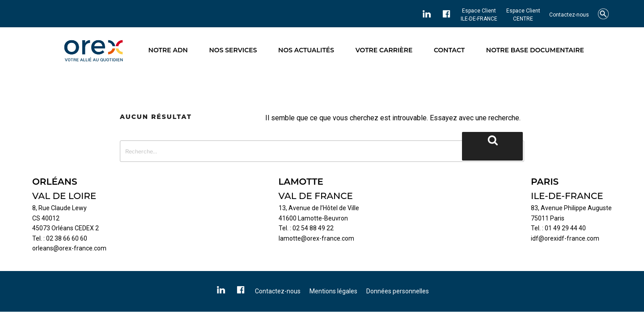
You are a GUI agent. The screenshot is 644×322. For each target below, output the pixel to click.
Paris (557, 218)
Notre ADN (168, 50)
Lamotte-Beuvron (323, 218)
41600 (288, 218)
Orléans (62, 228)
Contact (449, 50)
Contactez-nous (569, 15)
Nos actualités (306, 50)
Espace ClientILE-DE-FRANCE (479, 15)
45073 (41, 228)
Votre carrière (384, 50)
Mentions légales (333, 291)
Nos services (233, 50)
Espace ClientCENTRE (523, 15)
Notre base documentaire (535, 50)
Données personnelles (398, 291)
